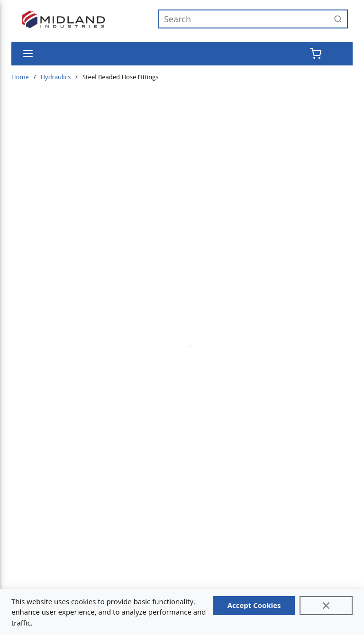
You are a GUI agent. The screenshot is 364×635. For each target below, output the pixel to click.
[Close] (326, 606)
